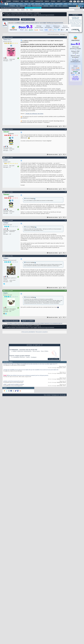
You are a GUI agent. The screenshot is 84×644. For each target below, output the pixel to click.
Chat (32, 1)
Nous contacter (47, 395)
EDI (52, 4)
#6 (65, 256)
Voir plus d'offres (54, 359)
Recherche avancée (79, 10)
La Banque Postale (19, 357)
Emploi (47, 1)
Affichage (62, 34)
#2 (65, 129)
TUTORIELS (12, 6)
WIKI (56, 6)
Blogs (27, 1)
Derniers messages (5, 10)
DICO (60, 6)
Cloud (26, 4)
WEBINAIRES (23, 6)
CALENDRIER (54, 324)
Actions (13, 10)
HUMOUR (65, 6)
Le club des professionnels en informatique (21, 13)
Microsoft (38, 4)
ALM (33, 4)
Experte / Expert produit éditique (20, 356)
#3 (65, 157)
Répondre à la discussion (11, 19)
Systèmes (81, 4)
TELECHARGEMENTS (30, 324)
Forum (7, 13)
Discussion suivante (41, 332)
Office (70, 4)
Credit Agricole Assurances (22, 351)
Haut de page (63, 395)
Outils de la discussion (53, 34)
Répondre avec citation (52, 126)
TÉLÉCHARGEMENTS (37, 6)
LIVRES (29, 6)
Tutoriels (16, 1)
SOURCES (46, 6)
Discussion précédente (28, 332)
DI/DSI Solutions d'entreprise (16, 4)
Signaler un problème (28, 19)
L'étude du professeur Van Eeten (34, 114)
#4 (65, 192)
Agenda (23, 10)
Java (43, 4)
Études (53, 1)
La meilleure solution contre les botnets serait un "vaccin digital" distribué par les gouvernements (39, 23)
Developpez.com (55, 395)
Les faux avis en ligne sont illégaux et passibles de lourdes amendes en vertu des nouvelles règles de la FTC (30, 364)
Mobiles (75, 4)
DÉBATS (52, 6)
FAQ (22, 1)
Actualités (37, 13)
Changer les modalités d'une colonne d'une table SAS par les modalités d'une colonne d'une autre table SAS (31, 370)
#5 (65, 220)
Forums (8, 1)
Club (64, 1)
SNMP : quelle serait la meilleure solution (14, 385)
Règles (31, 10)
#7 (65, 291)
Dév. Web (48, 4)
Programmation (59, 4)
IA (29, 4)
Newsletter (39, 1)
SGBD (65, 4)
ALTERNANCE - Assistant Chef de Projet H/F (23, 350)
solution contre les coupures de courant (14, 381)
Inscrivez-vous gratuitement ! (33, 8)
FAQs (19, 324)
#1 (65, 37)
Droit (59, 1)
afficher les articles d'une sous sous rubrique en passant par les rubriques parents (28, 376)
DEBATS (43, 324)
